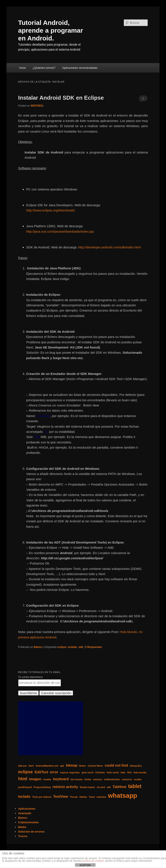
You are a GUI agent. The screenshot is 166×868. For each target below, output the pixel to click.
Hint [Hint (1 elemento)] (129, 772)
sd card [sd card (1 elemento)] (101, 787)
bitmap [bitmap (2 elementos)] (72, 765)
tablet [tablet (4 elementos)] (135, 786)
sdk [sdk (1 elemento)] (109, 787)
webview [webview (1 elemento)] (101, 797)
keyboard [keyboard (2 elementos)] (61, 779)
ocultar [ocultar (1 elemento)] (138, 779)
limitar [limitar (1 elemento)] (88, 779)
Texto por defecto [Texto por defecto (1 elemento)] (42, 797)
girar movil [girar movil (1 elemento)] (88, 772)
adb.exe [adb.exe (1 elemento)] (22, 766)
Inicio (22, 68)
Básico (38, 647)
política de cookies (93, 861)
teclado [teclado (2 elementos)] (24, 796)
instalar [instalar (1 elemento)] (47, 779)
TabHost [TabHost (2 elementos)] (119, 787)
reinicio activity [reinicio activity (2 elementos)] (65, 787)
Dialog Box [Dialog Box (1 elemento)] (136, 766)
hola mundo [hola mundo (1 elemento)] (140, 772)
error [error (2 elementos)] (54, 772)
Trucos (23, 836)
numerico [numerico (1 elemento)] (127, 779)
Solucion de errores (31, 832)
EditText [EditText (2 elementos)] (41, 772)
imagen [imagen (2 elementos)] (35, 779)
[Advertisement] (51, 728)
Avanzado (25, 813)
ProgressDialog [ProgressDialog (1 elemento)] (42, 787)
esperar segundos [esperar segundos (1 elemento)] (70, 772)
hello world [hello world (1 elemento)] (113, 772)
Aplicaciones (27, 809)
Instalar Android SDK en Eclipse (61, 98)
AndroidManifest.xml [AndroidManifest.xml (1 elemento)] (47, 766)
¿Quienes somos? (44, 68)
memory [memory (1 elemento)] (98, 779)
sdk (81, 647)
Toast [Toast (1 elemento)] (92, 797)
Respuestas (93, 647)
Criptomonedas (28, 822)
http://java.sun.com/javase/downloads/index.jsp (60, 231)
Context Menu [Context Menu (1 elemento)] (95, 766)
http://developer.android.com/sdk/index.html (109, 247)
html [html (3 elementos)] (23, 779)
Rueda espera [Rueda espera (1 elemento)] (87, 787)
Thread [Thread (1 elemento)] (74, 797)
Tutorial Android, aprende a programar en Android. (51, 30)
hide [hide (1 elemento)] (123, 772)
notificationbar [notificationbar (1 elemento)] (112, 779)
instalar (73, 647)
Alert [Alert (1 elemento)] (31, 766)
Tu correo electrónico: (31, 677)
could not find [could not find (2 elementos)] (116, 765)
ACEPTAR (85, 865)
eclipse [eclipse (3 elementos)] (26, 772)
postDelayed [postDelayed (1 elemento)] (25, 787)
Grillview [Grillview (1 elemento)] (100, 772)
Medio (22, 827)
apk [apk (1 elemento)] (62, 766)
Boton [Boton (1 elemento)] (83, 766)
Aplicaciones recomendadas (80, 68)
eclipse (62, 647)
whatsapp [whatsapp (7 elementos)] (122, 795)
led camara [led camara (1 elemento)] (77, 779)
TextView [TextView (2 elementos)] (61, 796)
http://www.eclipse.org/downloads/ (51, 210)
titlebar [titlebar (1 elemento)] (83, 797)
